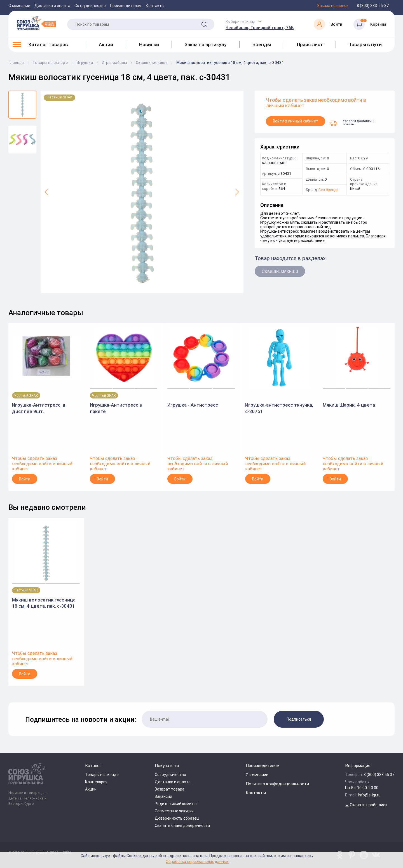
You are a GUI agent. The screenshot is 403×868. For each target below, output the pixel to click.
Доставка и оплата (52, 6)
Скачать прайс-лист (366, 805)
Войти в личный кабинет (296, 121)
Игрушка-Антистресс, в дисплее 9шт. (39, 408)
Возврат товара (170, 789)
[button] (47, 192)
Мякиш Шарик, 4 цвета (349, 405)
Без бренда (328, 190)
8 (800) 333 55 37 (379, 775)
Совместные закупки (174, 811)
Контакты (155, 6)
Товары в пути (365, 44)
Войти (25, 479)
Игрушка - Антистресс (193, 405)
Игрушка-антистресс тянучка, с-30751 (279, 408)
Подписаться (299, 719)
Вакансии (163, 796)
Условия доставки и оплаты (352, 122)
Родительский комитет (176, 804)
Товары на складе (102, 775)
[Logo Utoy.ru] (36, 23)
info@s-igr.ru (369, 795)
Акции (106, 44)
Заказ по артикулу (206, 44)
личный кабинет (285, 106)
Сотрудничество (90, 6)
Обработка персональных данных (197, 861)
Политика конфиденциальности (277, 784)
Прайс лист (310, 44)
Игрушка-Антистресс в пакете (116, 408)
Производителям (126, 6)
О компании (19, 6)
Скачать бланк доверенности (182, 825)
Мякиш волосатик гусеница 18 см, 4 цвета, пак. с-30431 (44, 603)
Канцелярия (96, 782)
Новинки (149, 44)
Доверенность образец (177, 818)
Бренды (262, 44)
